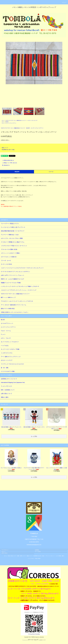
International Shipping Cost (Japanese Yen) (13, 382)
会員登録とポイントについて (9, 379)
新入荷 (7, 122)
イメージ (51, 172)
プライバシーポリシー (50, 556)
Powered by (34, 640)
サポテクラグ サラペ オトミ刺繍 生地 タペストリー (16, 120)
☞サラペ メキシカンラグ (32, 120)
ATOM (39, 559)
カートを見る (38, 552)
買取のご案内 (5, 397)
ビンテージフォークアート (11, 123)
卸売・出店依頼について (8, 390)
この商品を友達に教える (7, 160)
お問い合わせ (5, 553)
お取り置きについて (6, 394)
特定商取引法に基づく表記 (8, 150)
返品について (5, 148)
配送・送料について (21, 556)
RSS (36, 559)
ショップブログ (31, 559)
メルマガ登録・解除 (60, 556)
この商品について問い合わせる (8, 163)
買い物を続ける (5, 165)
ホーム (3, 120)
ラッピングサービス (6, 386)
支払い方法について (12, 556)
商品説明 (17, 172)
